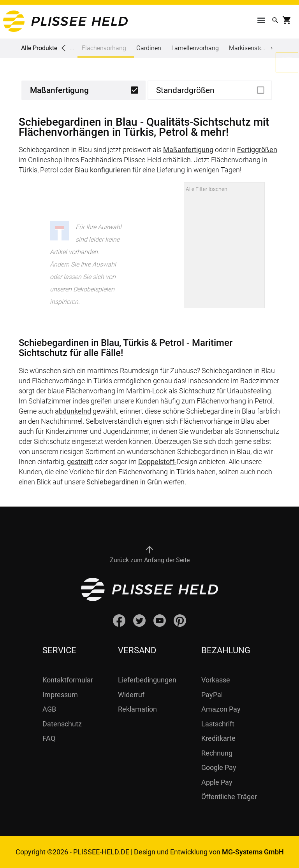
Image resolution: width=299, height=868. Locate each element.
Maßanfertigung (59, 90)
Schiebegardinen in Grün (124, 482)
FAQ (49, 738)
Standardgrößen (185, 90)
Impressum (60, 695)
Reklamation (137, 709)
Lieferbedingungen (147, 680)
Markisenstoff (248, 48)
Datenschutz (62, 724)
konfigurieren (110, 170)
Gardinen (149, 48)
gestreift (80, 462)
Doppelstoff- (157, 462)
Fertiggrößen (257, 150)
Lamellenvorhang (195, 48)
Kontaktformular (68, 680)
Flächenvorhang (104, 51)
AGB (49, 709)
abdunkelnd (73, 411)
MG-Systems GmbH (253, 852)
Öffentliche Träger (229, 797)
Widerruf (131, 695)
